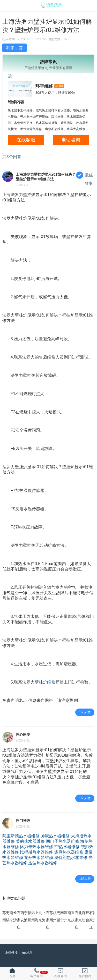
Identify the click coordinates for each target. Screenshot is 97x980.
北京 (40, 916)
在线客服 (26, 140)
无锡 (8, 916)
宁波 (26, 916)
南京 (69, 916)
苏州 (4, 916)
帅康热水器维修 (55, 836)
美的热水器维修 (30, 841)
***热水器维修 (67, 847)
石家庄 (19, 920)
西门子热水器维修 (63, 841)
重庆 (73, 916)
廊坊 (84, 916)
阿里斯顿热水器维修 (21, 836)
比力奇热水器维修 (36, 847)
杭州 (55, 916)
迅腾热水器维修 (69, 852)
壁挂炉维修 (45, 682)
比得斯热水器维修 (36, 852)
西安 (22, 916)
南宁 (11, 916)
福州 (29, 916)
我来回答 (14, 48)
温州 (33, 916)
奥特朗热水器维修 (71, 858)
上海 (37, 916)
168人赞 (85, 712)
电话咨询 (71, 140)
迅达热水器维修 (43, 863)
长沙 (15, 916)
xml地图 (27, 953)
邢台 (87, 916)
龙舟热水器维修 (39, 858)
